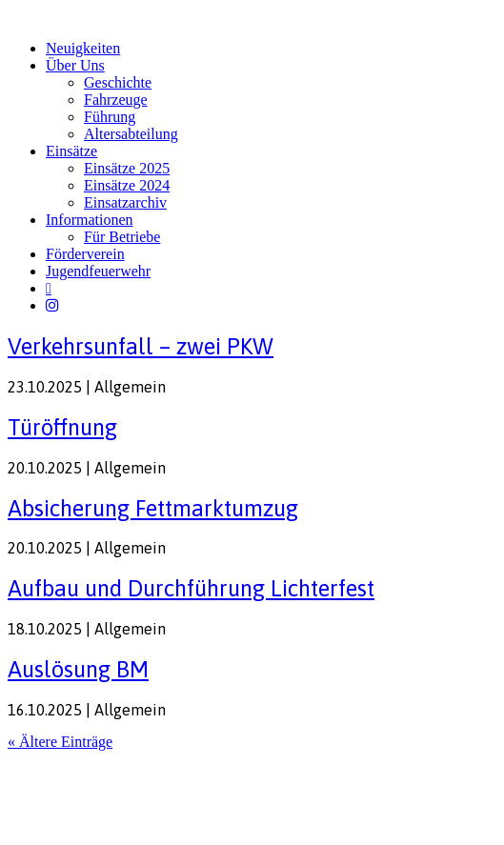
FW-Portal (182, 779)
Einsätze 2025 (127, 168)
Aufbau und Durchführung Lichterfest (191, 588)
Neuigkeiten (83, 48)
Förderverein (85, 254)
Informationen (90, 220)
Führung (110, 117)
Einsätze (71, 151)
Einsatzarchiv (125, 202)
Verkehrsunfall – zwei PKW (141, 346)
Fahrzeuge (116, 100)
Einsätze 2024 (127, 185)
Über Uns (75, 65)
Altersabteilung (131, 134)
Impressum (38, 779)
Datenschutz (111, 779)
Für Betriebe (122, 237)
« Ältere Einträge (60, 742)
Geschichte (118, 82)
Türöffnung (62, 427)
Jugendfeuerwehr (98, 271)
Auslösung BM (78, 669)
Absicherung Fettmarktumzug (153, 508)
